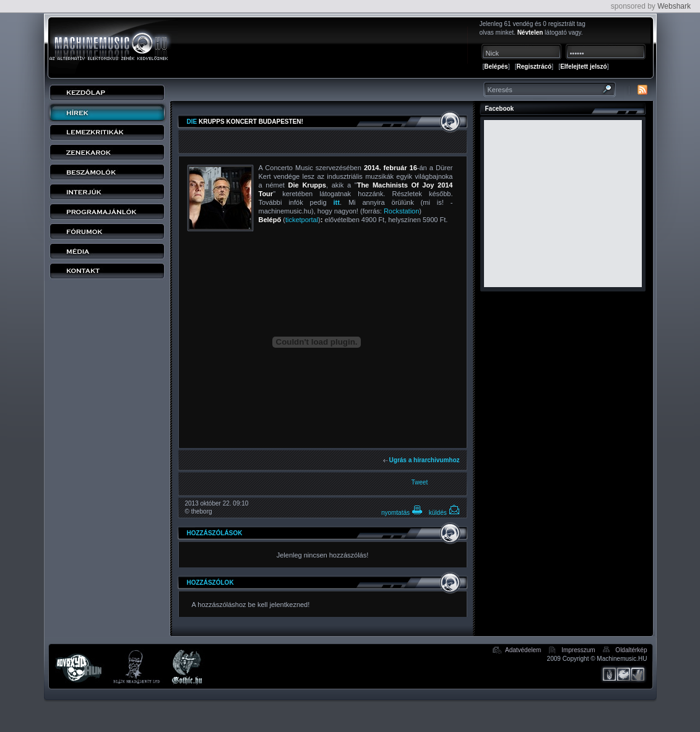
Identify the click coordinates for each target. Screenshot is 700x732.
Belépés (496, 67)
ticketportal (302, 220)
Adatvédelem (523, 650)
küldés (444, 513)
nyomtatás (402, 513)
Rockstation (401, 211)
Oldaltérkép (631, 650)
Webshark (674, 6)
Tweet (420, 482)
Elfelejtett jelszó (584, 67)
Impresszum (578, 650)
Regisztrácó (534, 67)
